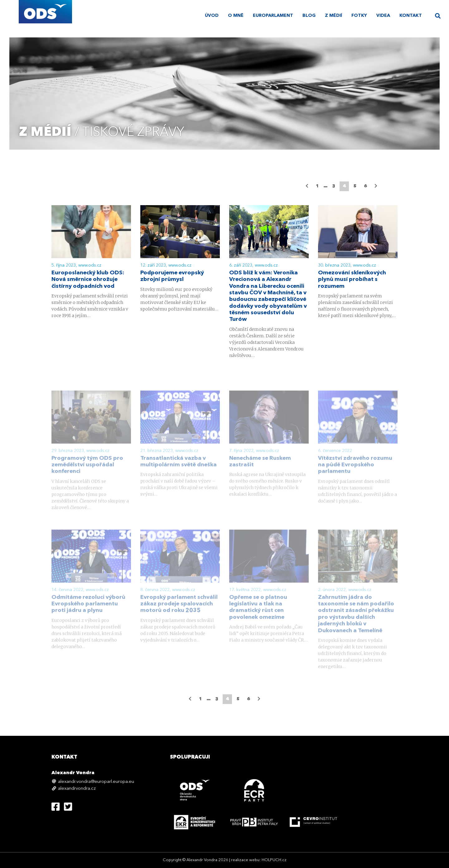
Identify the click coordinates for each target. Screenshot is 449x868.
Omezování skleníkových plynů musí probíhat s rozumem (352, 280)
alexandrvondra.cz (77, 789)
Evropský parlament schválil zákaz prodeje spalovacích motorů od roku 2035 (179, 613)
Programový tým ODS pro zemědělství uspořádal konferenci (87, 474)
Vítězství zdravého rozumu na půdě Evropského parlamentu (355, 474)
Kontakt (411, 16)
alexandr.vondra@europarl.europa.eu (96, 782)
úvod (212, 16)
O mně (236, 16)
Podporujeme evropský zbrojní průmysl (172, 277)
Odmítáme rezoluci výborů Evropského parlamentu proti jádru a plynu (88, 613)
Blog (309, 16)
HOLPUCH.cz (274, 860)
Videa (383, 16)
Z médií (333, 16)
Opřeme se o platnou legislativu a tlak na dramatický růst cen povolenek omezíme (258, 617)
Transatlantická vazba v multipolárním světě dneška (179, 471)
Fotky (359, 16)
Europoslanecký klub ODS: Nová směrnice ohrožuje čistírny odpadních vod (88, 280)
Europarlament (273, 16)
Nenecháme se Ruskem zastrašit (260, 471)
